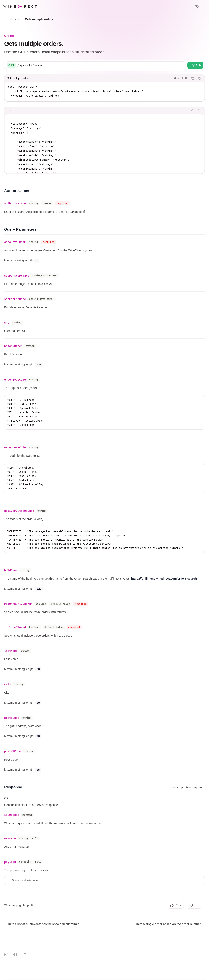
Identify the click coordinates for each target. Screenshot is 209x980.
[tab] (10, 111)
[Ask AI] (199, 78)
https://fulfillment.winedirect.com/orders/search (164, 579)
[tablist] (97, 111)
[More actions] (204, 7)
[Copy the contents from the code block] (193, 78)
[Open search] (189, 7)
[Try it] (195, 65)
